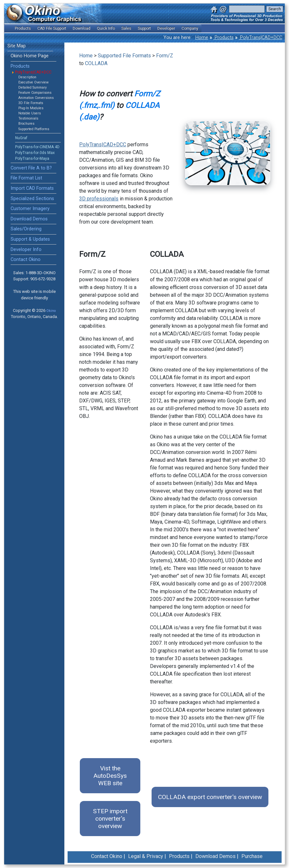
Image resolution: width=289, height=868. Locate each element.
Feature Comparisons (35, 93)
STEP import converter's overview (110, 819)
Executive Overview (33, 82)
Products (224, 38)
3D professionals (99, 199)
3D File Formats (31, 103)
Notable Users (30, 113)
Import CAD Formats (32, 188)
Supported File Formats (124, 56)
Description (27, 77)
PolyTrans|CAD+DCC (261, 38)
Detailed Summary (33, 87)
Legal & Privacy (146, 856)
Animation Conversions (36, 98)
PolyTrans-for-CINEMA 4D (37, 147)
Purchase (252, 856)
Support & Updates (30, 239)
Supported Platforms (34, 129)
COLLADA (96, 63)
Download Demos (29, 219)
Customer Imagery (30, 209)
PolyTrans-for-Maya (32, 159)
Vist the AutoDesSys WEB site (110, 776)
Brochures (26, 124)
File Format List (26, 178)
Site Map (17, 46)
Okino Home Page (30, 56)
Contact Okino (26, 260)
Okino (51, 311)
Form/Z (165, 56)
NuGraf (21, 138)
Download (82, 28)
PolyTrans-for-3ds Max (35, 153)
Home (202, 38)
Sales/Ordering (26, 229)
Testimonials (28, 118)
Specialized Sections (32, 199)
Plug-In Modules (31, 108)
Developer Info (26, 250)
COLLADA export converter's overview (210, 797)
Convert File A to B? (31, 168)
